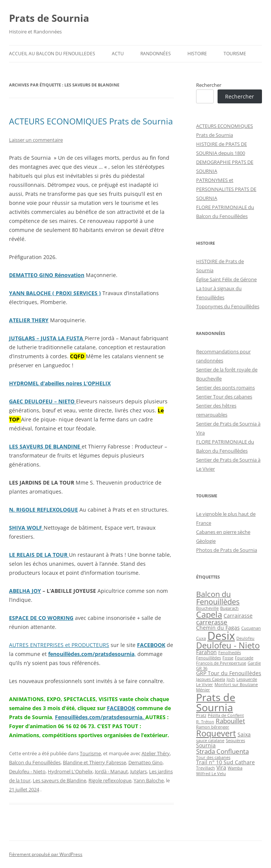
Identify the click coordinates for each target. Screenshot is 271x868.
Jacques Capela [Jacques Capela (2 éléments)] (211, 679)
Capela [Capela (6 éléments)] (209, 614)
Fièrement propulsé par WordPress (46, 854)
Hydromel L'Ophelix (70, 771)
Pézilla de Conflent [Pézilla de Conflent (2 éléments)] (226, 715)
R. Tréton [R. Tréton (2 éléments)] (205, 722)
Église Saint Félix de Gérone (226, 279)
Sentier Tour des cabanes (224, 397)
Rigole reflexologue (110, 780)
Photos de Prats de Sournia (227, 550)
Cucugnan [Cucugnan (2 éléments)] (251, 628)
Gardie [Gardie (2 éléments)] (254, 663)
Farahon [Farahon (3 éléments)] (206, 652)
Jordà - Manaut (111, 771)
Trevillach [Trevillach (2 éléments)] (206, 768)
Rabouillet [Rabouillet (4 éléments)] (230, 721)
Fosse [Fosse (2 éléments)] (228, 658)
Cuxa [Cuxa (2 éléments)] (201, 638)
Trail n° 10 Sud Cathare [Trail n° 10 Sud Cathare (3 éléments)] (225, 762)
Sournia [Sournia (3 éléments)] (206, 745)
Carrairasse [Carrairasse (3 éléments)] (238, 616)
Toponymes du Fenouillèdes (228, 306)
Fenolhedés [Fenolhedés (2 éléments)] (230, 653)
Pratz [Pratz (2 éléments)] (201, 715)
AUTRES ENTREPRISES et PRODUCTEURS (59, 645)
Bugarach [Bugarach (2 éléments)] (229, 608)
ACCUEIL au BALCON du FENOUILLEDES (52, 54)
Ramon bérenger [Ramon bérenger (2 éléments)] (213, 727)
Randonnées (156, 54)
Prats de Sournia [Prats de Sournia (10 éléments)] (216, 702)
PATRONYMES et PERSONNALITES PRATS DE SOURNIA (226, 189)
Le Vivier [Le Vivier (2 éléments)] (205, 685)
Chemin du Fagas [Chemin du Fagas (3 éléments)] (218, 628)
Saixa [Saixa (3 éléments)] (244, 734)
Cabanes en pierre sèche (223, 532)
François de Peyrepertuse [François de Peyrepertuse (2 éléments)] (221, 663)
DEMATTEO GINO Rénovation (47, 275)
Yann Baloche (149, 780)
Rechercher (209, 85)
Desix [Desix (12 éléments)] (221, 636)
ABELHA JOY (25, 591)
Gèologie (206, 541)
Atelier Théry (156, 753)
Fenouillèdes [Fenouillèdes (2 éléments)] (209, 658)
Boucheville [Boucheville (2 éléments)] (207, 608)
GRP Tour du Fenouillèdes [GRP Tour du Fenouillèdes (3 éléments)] (229, 673)
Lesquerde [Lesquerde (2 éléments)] (247, 679)
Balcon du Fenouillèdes (35, 762)
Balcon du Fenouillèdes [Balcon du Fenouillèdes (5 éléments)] (218, 598)
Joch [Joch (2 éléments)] (231, 679)
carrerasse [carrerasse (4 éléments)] (212, 622)
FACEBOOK (151, 645)
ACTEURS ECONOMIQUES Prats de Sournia (91, 121)
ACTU (118, 54)
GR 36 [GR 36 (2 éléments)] (202, 668)
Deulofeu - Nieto (27, 771)
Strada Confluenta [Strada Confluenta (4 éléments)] (222, 751)
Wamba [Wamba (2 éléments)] (235, 768)
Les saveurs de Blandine (59, 780)
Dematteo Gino (145, 762)
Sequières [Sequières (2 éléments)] (235, 741)
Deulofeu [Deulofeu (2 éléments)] (245, 638)
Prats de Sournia (49, 18)
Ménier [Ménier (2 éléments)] (203, 690)
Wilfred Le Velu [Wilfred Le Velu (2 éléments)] (211, 774)
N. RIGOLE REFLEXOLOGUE (43, 510)
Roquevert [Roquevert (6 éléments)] (216, 733)
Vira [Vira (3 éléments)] (221, 767)
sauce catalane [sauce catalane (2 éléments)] (210, 741)
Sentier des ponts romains (225, 388)
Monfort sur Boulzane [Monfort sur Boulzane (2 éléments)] (236, 685)
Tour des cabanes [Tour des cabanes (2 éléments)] (213, 757)
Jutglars (139, 771)
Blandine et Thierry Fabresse (94, 762)
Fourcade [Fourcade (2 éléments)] (244, 658)
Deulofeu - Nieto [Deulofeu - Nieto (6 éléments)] (228, 645)
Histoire (197, 54)
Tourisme (235, 54)
